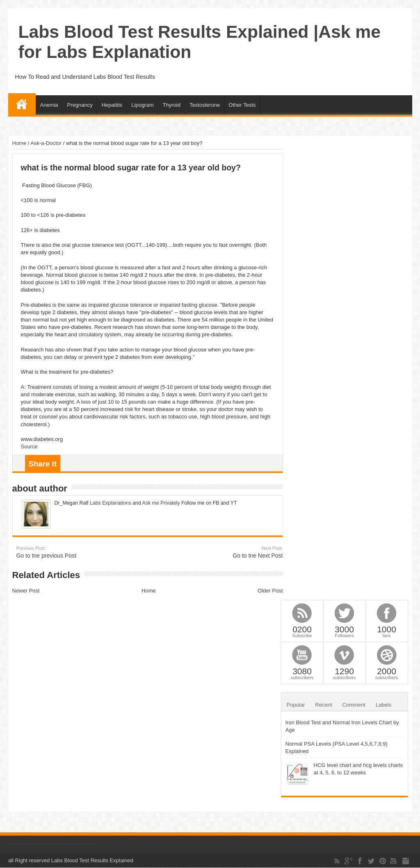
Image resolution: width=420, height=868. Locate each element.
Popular (296, 705)
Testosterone (205, 105)
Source (29, 447)
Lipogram (142, 105)
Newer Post (26, 591)
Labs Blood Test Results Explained (92, 860)
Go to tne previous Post (67, 552)
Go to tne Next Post (233, 552)
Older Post (270, 591)
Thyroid (172, 105)
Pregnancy (80, 105)
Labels (383, 705)
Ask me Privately (161, 503)
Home (22, 104)
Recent (323, 705)
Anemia (49, 105)
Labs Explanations (110, 503)
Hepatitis (112, 105)
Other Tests (242, 105)
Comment (354, 705)
